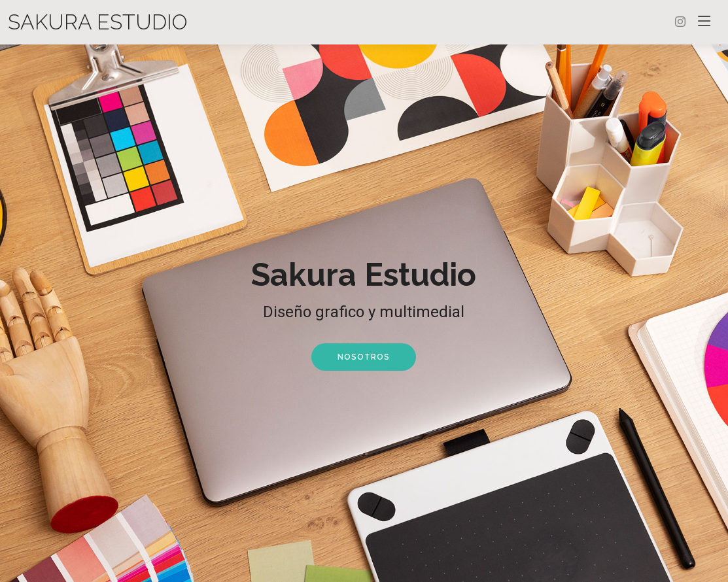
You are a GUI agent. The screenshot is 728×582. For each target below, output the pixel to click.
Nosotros (364, 357)
